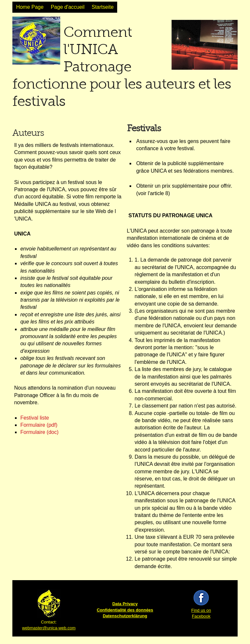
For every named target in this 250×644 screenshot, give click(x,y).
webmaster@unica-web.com (49, 628)
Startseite (103, 7)
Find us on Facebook (201, 610)
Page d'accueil (68, 7)
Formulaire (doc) (39, 432)
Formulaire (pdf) (39, 425)
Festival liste (35, 418)
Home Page (30, 7)
